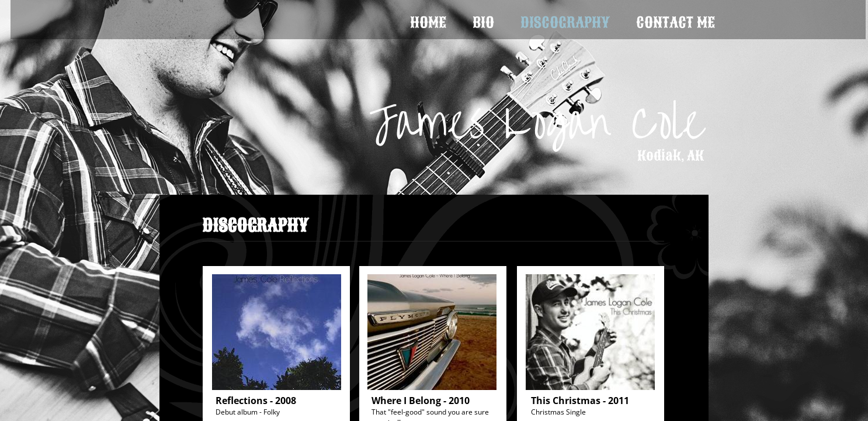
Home (428, 23)
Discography (565, 23)
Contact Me (676, 23)
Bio (483, 23)
